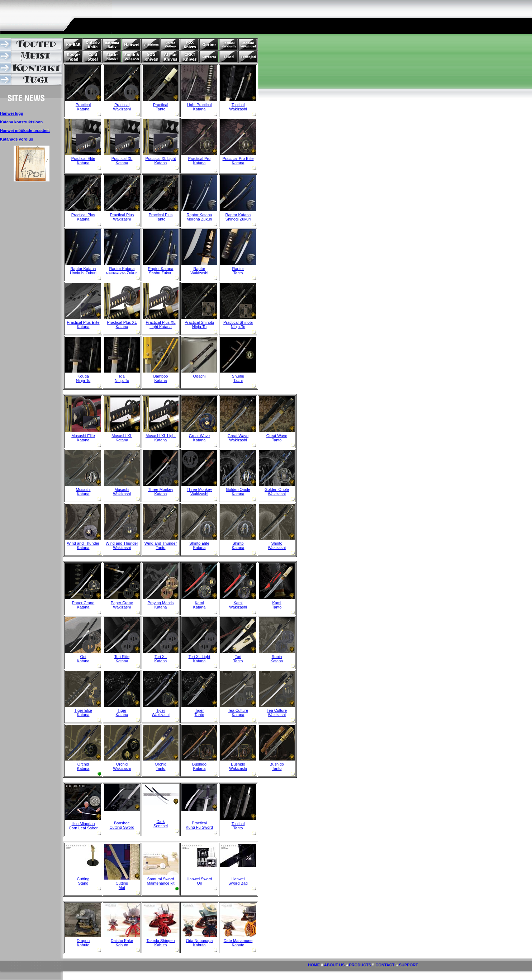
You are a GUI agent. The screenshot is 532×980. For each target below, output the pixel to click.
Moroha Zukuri (199, 219)
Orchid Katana (83, 766)
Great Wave (238, 436)
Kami (238, 603)
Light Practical (199, 105)
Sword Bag (238, 883)
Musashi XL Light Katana (161, 438)
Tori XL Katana (161, 659)
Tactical (238, 105)
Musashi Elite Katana (83, 438)
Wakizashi (238, 109)
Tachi (238, 380)
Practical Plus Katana (83, 217)
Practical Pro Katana (199, 161)
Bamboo (161, 376)
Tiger (161, 710)
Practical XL (122, 158)
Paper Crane (122, 603)
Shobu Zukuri (160, 273)
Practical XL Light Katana (160, 161)
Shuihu (238, 376)
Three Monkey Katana (161, 492)
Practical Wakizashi (122, 107)
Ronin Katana (277, 659)
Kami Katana (199, 605)
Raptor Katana (199, 215)
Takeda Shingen (161, 941)
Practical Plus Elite (83, 322)
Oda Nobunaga (199, 941)
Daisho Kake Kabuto (122, 943)
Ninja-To (83, 380)
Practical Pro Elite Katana (238, 161)
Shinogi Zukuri (238, 219)
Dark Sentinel (161, 824)
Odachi (199, 376)
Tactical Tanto (238, 826)
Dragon (83, 941)
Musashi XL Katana (122, 438)
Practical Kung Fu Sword (199, 825)
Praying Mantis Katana (161, 605)
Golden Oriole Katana (238, 492)
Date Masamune (238, 941)
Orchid (122, 764)
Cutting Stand (83, 881)
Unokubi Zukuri (83, 273)
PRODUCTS (360, 965)
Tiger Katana (122, 712)
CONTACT (385, 965)
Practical (83, 105)
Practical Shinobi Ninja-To (199, 325)
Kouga (83, 376)
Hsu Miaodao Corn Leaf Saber (83, 826)
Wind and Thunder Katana (83, 545)
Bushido (238, 764)
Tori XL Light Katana (199, 659)
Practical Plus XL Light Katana (160, 325)
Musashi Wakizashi (122, 492)
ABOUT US (334, 965)
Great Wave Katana (199, 438)
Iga (122, 376)
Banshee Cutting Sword (122, 825)
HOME (314, 965)
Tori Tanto (238, 659)
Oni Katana (83, 659)
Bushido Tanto (277, 766)
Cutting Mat (122, 885)
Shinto (238, 543)
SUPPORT (408, 965)
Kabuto (83, 945)
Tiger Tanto (199, 712)
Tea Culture (277, 710)
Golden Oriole (277, 489)
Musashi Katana (83, 492)
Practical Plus (122, 215)
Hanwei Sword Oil (199, 881)
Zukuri (122, 273)
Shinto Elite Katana (199, 545)
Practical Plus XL (122, 322)
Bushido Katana (199, 766)
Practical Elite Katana (83, 161)
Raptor (199, 269)
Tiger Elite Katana (83, 712)
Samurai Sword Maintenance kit (160, 881)
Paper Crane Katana (83, 605)
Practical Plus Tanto (161, 217)
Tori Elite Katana (122, 659)
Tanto (161, 109)
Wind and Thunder (122, 543)
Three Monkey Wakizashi (199, 492)
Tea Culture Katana (238, 712)
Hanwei (238, 879)
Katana (83, 109)
